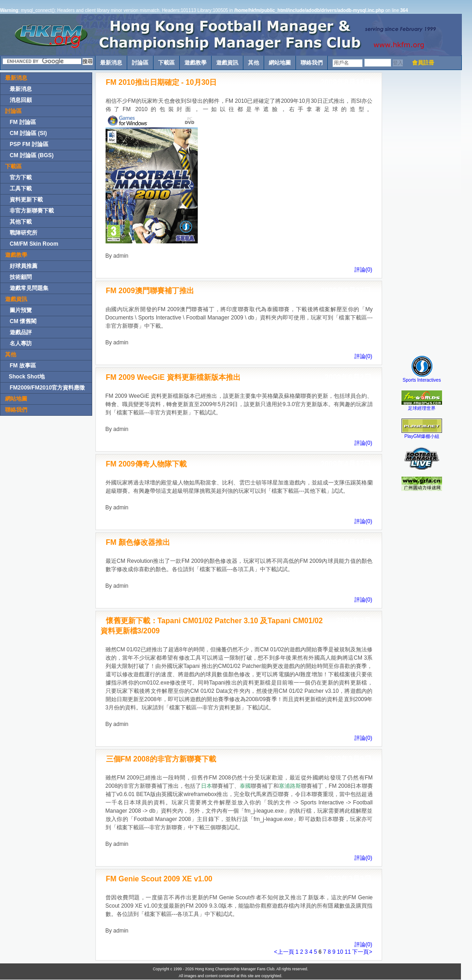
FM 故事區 (23, 366)
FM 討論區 (23, 122)
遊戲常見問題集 (29, 288)
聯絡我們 (312, 63)
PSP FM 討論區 (29, 144)
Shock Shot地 (27, 377)
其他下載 (21, 222)
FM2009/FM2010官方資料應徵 (47, 388)
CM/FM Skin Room (34, 244)
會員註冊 (423, 63)
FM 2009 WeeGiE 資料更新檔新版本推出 (173, 377)
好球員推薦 (24, 266)
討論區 (140, 63)
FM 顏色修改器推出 (138, 542)
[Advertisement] (422, 211)
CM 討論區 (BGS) (32, 155)
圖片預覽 (21, 310)
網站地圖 (280, 63)
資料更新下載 (26, 200)
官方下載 (21, 177)
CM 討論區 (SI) (28, 133)
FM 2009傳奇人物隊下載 (146, 464)
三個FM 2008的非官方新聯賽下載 (161, 759)
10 (341, 952)
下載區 (166, 63)
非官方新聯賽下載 (32, 211)
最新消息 (111, 63)
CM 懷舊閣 (23, 321)
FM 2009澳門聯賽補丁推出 (150, 291)
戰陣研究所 (24, 233)
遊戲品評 (21, 332)
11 (349, 952)
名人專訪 (21, 343)
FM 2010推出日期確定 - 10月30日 (162, 82)
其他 (254, 63)
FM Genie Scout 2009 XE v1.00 (159, 879)
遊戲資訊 (227, 63)
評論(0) (363, 270)
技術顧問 (21, 277)
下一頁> (362, 952)
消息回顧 (21, 100)
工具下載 (21, 189)
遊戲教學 (195, 63)
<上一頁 (284, 952)
